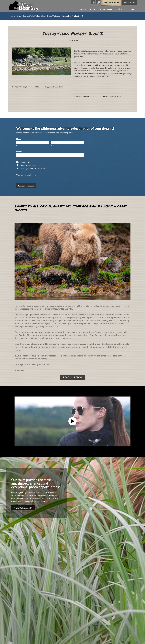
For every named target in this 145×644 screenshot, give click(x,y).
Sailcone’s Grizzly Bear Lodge (24, 6)
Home (83, 9)
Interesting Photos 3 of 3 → (113, 96)
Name (19, 139)
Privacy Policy (30, 175)
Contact (132, 9)
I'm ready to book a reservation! (32, 168)
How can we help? (24, 162)
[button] (72, 421)
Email (19, 152)
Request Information (26, 186)
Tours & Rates (106, 9)
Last (53, 146)
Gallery (120, 9)
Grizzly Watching (53, 16)
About (92, 9)
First (18, 146)
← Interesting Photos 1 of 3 (84, 96)
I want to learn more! (28, 165)
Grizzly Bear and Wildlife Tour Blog (31, 16)
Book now (130, 3)
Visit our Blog (111, 3)
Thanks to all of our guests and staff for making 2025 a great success (71, 208)
